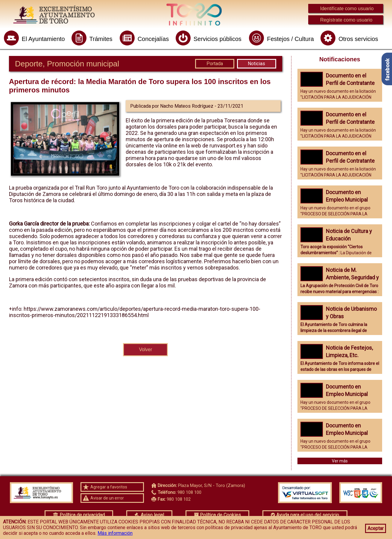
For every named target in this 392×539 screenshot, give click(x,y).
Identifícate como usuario (347, 9)
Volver (145, 350)
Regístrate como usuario (346, 20)
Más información (115, 533)
